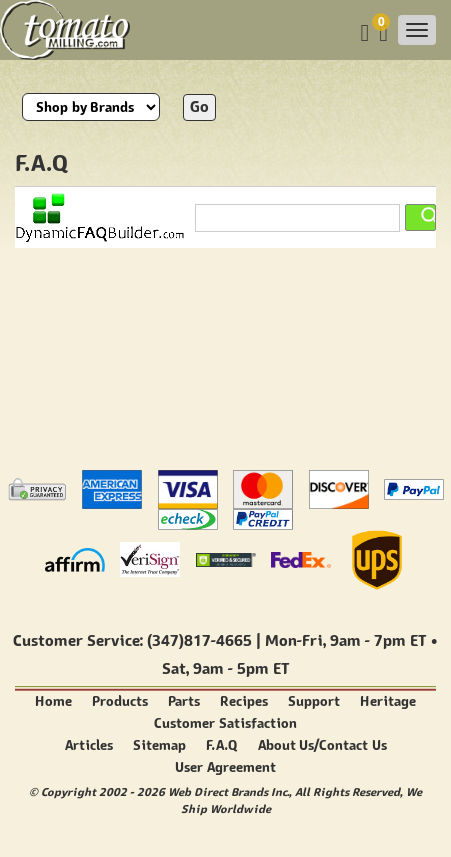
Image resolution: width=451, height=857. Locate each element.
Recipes (244, 701)
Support (314, 701)
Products (120, 701)
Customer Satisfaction (225, 723)
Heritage (388, 701)
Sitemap (159, 745)
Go (199, 106)
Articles (89, 745)
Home (53, 701)
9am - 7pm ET (378, 640)
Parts (184, 701)
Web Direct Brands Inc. (228, 791)
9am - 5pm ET (241, 668)
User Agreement (225, 767)
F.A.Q (222, 745)
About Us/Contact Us (322, 745)
